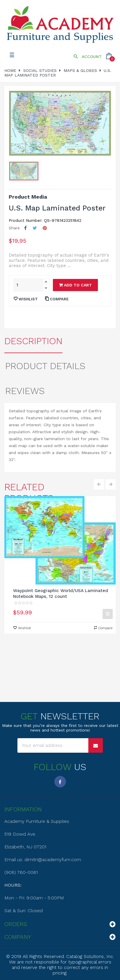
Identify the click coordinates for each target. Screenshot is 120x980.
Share (25, 228)
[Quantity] (28, 285)
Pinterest (45, 228)
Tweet (35, 228)
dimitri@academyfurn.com (53, 860)
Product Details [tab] (45, 366)
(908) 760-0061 (21, 872)
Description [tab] (33, 341)
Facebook (60, 782)
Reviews (25, 391)
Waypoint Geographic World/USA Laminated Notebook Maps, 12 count (61, 594)
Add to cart (75, 285)
